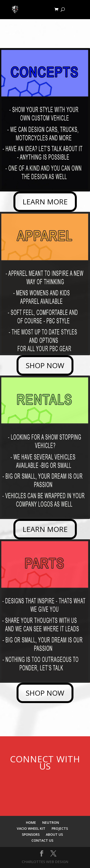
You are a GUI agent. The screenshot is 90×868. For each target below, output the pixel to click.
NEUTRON (51, 822)
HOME (31, 822)
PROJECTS (60, 828)
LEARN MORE (45, 202)
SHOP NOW (45, 365)
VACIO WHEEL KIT (31, 828)
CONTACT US (42, 840)
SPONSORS (31, 834)
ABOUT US (54, 834)
